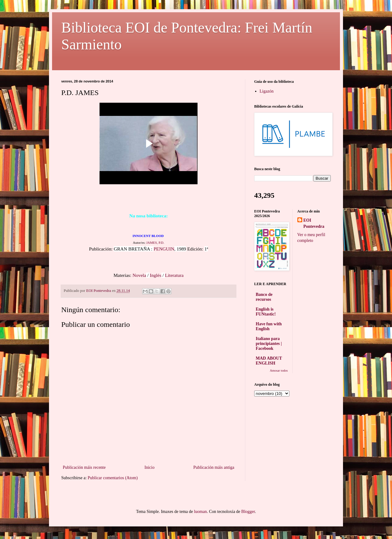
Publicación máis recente (84, 467)
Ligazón (267, 91)
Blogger (248, 512)
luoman (200, 512)
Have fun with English (269, 326)
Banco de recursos (264, 297)
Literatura (174, 275)
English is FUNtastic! (266, 312)
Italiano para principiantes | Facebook (269, 344)
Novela (139, 275)
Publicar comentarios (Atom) (113, 478)
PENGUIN (164, 249)
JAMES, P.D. (155, 243)
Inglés (156, 275)
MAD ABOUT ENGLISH (269, 361)
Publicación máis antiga (214, 467)
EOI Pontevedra (314, 223)
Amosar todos (279, 371)
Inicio (150, 467)
